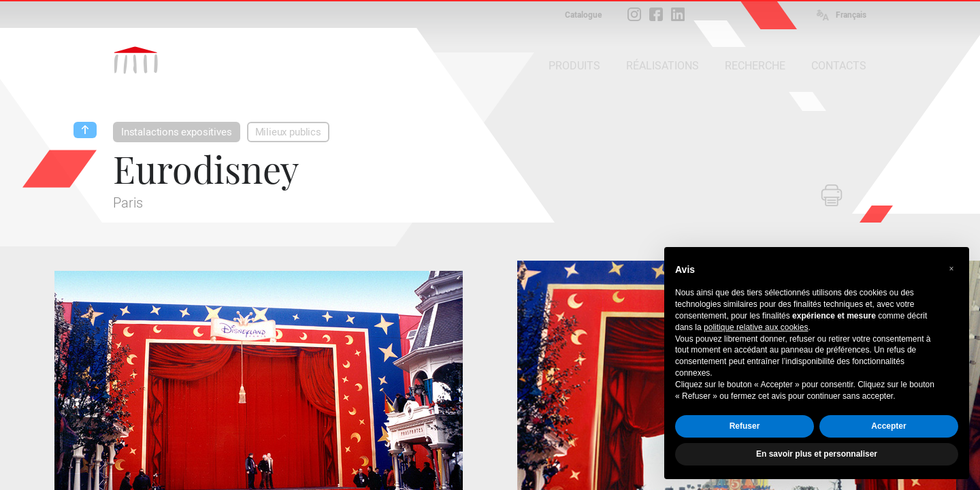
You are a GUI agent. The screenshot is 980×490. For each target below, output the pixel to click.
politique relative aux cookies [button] (756, 327)
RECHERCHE (755, 66)
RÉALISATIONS (663, 66)
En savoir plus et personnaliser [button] (817, 454)
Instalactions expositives (177, 132)
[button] (951, 269)
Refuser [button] (745, 426)
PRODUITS (574, 66)
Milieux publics (288, 132)
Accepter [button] (888, 426)
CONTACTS (839, 66)
